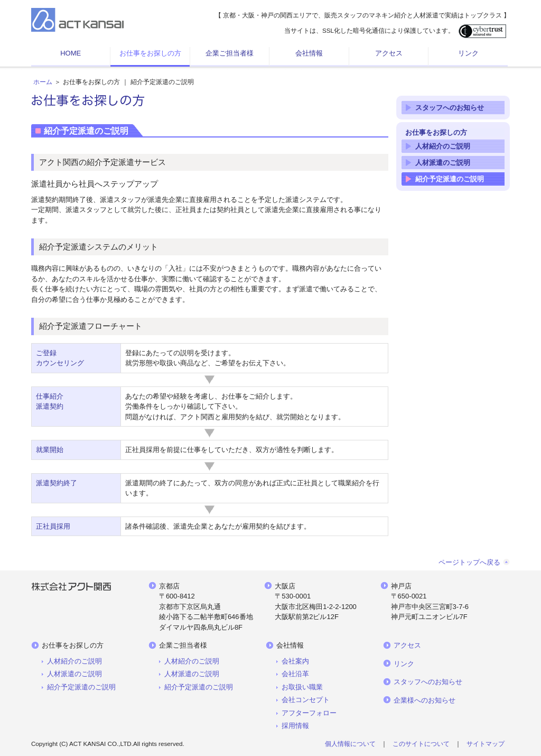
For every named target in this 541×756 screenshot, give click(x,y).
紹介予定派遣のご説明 (450, 179)
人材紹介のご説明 (443, 146)
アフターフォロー (309, 713)
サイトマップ (486, 744)
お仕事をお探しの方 (150, 53)
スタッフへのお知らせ (450, 108)
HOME (71, 53)
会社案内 (295, 661)
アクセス (389, 53)
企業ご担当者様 (230, 53)
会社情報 (309, 53)
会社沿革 (295, 674)
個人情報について (350, 744)
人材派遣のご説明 (443, 163)
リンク (468, 53)
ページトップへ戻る (469, 562)
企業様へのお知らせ (425, 700)
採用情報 (295, 726)
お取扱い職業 (302, 687)
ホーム (43, 82)
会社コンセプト (306, 700)
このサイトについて (421, 744)
